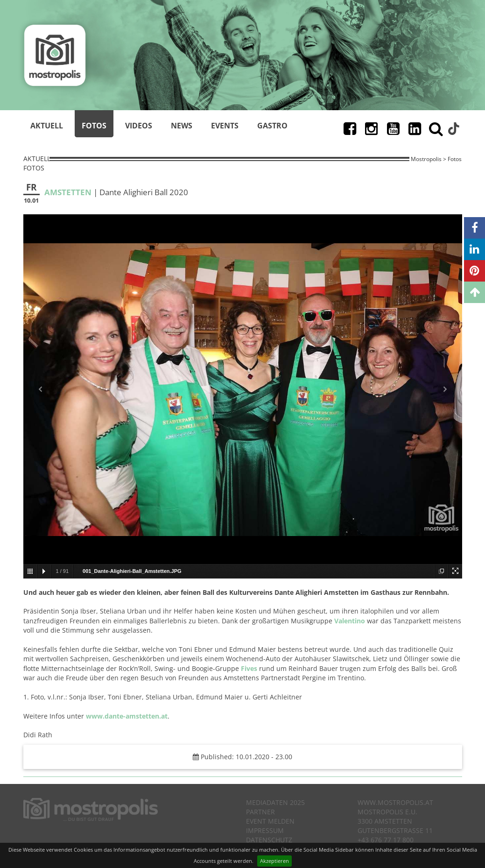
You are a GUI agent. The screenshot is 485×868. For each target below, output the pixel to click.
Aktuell (47, 126)
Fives (249, 668)
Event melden (270, 821)
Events (225, 126)
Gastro (272, 126)
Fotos (94, 126)
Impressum (265, 830)
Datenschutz (269, 840)
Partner (260, 812)
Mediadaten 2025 (275, 802)
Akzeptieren (274, 861)
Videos (139, 126)
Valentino (350, 621)
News (182, 126)
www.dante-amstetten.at (127, 716)
